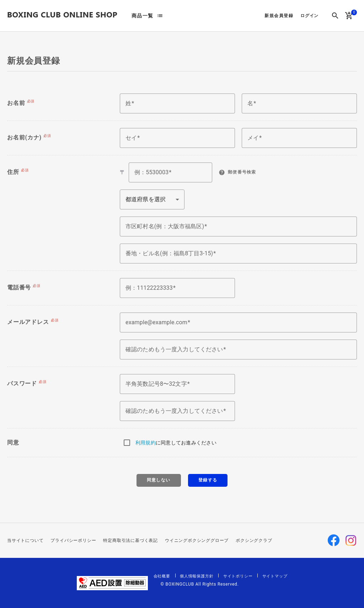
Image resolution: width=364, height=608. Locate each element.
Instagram (351, 540)
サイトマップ (275, 576)
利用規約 (146, 443)
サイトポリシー (238, 576)
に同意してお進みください (176, 443)
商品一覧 (143, 16)
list (160, 16)
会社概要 (162, 576)
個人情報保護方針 (197, 576)
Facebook (334, 540)
